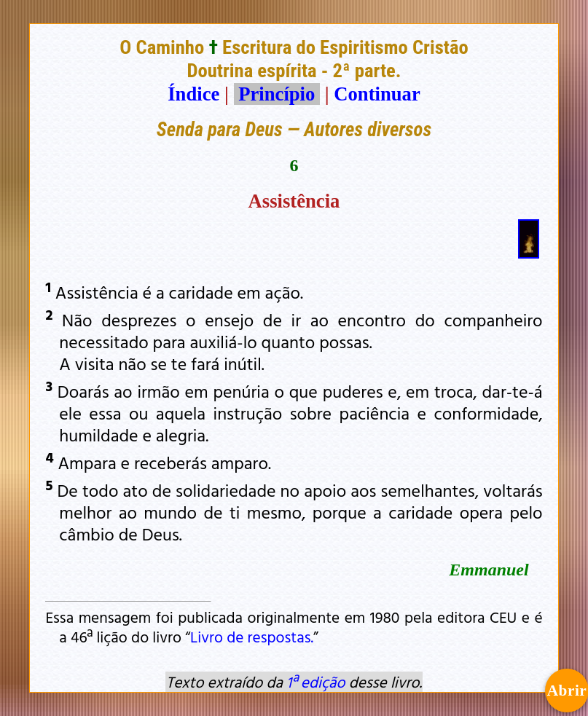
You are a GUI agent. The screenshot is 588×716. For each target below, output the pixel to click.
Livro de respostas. (252, 637)
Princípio (277, 94)
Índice (193, 94)
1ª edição (315, 682)
